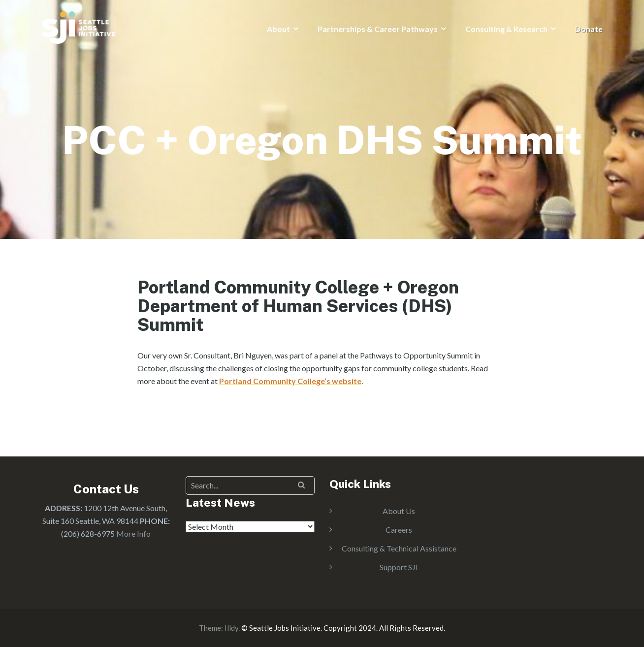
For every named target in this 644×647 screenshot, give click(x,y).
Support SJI (399, 567)
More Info (133, 534)
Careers (399, 530)
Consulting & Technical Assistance (399, 548)
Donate (589, 29)
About (278, 29)
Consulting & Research (506, 29)
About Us (399, 511)
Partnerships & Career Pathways (378, 29)
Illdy (231, 628)
